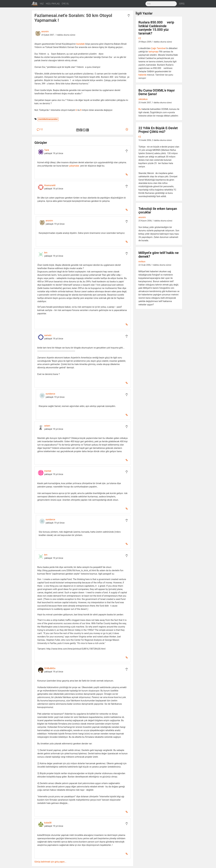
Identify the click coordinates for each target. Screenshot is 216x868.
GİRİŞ (182, 4)
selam (47, 426)
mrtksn (142, 262)
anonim (45, 31)
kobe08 (48, 823)
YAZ (42, 4)
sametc (48, 335)
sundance (50, 394)
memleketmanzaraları (48, 119)
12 (40, 129)
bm (46, 253)
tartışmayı (153, 52)
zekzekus (143, 99)
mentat (48, 471)
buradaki (81, 44)
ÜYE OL (65, 4)
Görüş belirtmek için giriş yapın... (50, 862)
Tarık (47, 150)
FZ (140, 38)
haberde (142, 75)
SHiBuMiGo (50, 668)
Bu (140, 109)
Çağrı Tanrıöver (158, 48)
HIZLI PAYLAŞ (53, 4)
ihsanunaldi (50, 185)
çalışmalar (74, 166)
